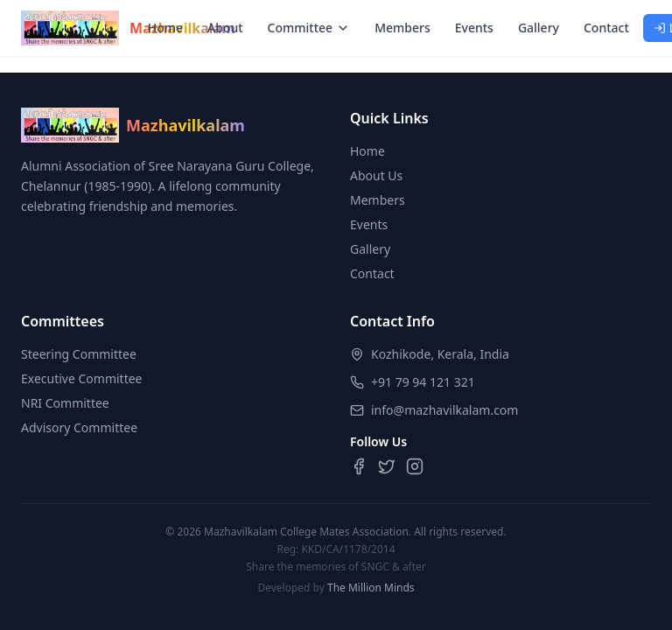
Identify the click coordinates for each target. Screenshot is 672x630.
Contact (606, 28)
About (225, 28)
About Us (376, 175)
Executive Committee (82, 378)
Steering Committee (79, 354)
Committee (309, 28)
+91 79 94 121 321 (423, 382)
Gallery (539, 28)
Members (402, 28)
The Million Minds (371, 588)
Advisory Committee (79, 427)
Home (165, 28)
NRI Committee (65, 403)
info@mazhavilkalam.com (444, 410)
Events (474, 28)
